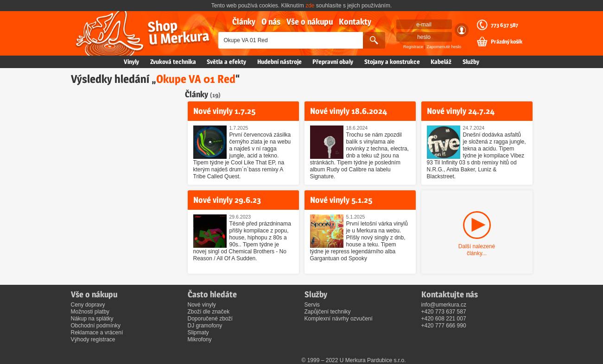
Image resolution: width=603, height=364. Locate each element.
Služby (471, 62)
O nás (271, 22)
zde (310, 6)
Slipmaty (198, 333)
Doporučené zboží (210, 319)
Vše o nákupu (310, 22)
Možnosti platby (90, 312)
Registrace (413, 47)
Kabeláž (441, 62)
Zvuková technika (173, 62)
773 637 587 (505, 25)
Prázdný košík (507, 42)
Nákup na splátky (92, 319)
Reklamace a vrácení (97, 333)
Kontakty (355, 22)
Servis (312, 305)
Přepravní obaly (333, 62)
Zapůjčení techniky (328, 312)
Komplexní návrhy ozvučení (339, 319)
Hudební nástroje (279, 62)
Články (244, 22)
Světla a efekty (226, 62)
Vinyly (131, 62)
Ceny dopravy (88, 305)
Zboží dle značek (209, 312)
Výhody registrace (93, 339)
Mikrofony (200, 339)
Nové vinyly (202, 305)
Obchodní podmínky (96, 326)
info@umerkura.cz (444, 305)
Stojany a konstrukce (392, 62)
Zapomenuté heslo (444, 47)
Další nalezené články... (477, 250)
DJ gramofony (205, 326)
